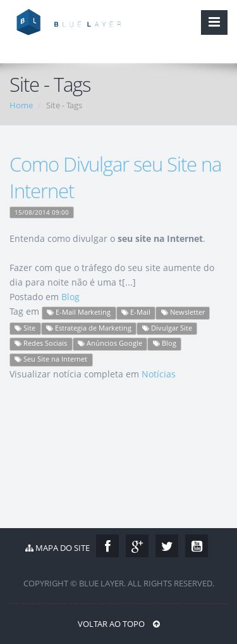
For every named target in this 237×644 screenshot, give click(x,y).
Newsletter (183, 312)
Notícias (159, 374)
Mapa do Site (58, 548)
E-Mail (136, 312)
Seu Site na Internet (51, 359)
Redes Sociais (41, 343)
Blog (70, 297)
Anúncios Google (110, 343)
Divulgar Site (167, 328)
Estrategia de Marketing (89, 328)
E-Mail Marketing (79, 312)
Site (25, 328)
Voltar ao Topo (119, 624)
